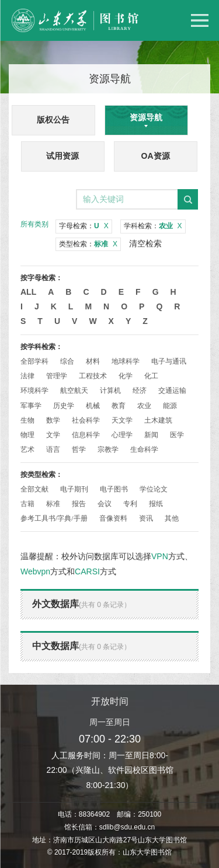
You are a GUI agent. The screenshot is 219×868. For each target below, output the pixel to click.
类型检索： (88, 244)
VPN (160, 556)
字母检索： (84, 226)
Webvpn (35, 571)
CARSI (87, 571)
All (28, 292)
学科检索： (153, 226)
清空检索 (145, 243)
